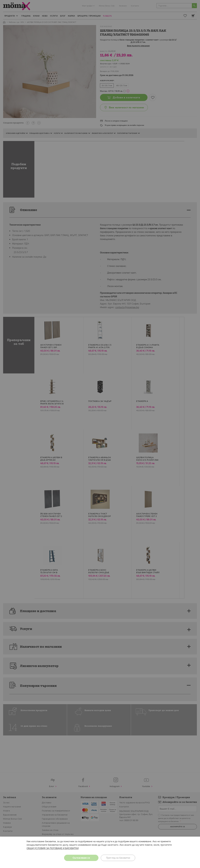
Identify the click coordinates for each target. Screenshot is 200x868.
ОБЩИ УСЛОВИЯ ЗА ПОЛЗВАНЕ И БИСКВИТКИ (53, 848)
